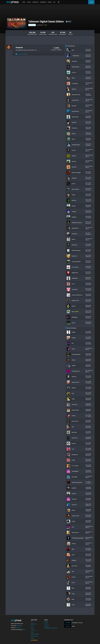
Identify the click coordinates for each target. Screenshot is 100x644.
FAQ (32, 622)
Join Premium (34, 640)
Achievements (32, 25)
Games (24, 2)
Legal (32, 632)
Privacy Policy (34, 636)
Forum (45, 25)
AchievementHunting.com (51, 628)
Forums (29, 2)
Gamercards (35, 2)
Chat (54, 2)
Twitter (46, 624)
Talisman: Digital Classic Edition (46, 21)
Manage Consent (35, 634)
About (32, 628)
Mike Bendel (19, 626)
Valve (24, 630)
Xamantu (18, 628)
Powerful (19, 47)
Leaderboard (43, 2)
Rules (32, 626)
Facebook (46, 626)
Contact (33, 630)
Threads (46, 622)
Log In (91, 2)
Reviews (50, 2)
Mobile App (34, 624)
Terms (32, 638)
